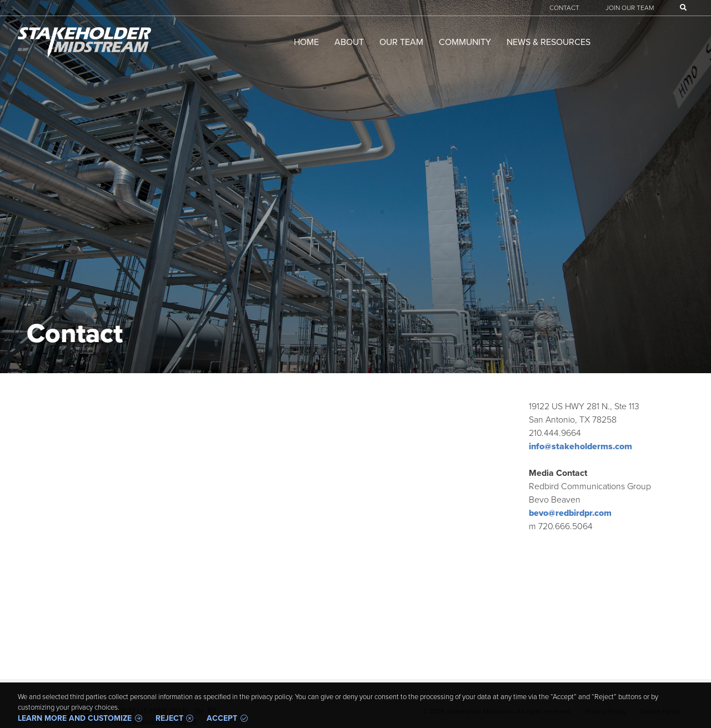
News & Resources (549, 42)
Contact (564, 8)
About (349, 42)
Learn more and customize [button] (75, 719)
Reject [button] (169, 719)
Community (465, 42)
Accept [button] (222, 719)
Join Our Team (630, 8)
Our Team (401, 42)
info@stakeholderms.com (580, 446)
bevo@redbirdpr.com (570, 513)
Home (306, 42)
